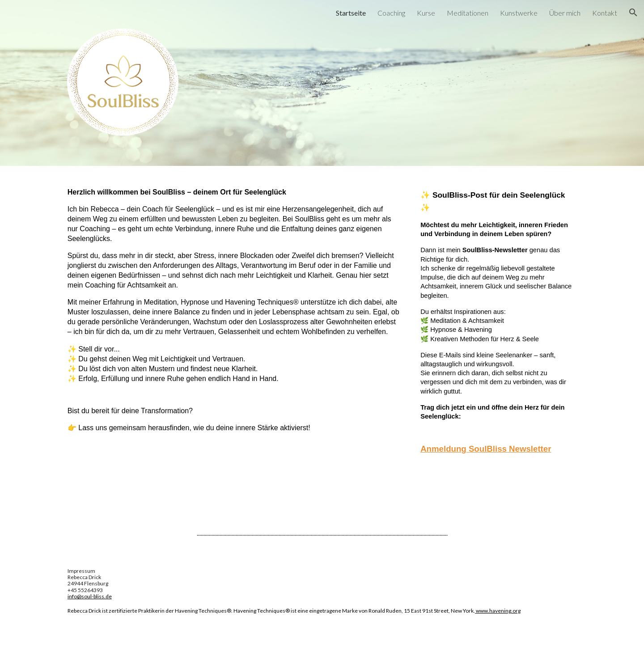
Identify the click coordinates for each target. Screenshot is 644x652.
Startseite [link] (351, 13)
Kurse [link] (426, 13)
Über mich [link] (565, 13)
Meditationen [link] (468, 13)
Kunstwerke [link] (519, 13)
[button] (633, 13)
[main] (234, 314)
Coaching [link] (391, 13)
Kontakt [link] (605, 13)
